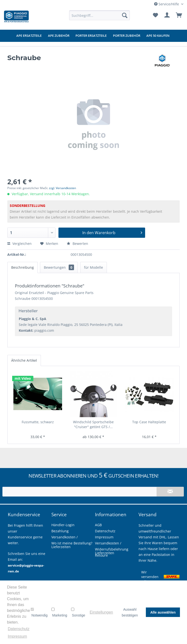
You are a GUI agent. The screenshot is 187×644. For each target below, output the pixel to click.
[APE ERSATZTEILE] (29, 36)
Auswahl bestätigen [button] (130, 612)
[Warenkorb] (179, 15)
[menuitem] (100, 15)
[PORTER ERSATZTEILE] (91, 36)
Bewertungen (59, 267)
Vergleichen (19, 244)
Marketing (59, 612)
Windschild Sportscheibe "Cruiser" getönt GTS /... (93, 424)
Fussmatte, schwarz (38, 422)
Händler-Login (63, 525)
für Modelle (93, 267)
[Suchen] (125, 15)
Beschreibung (23, 267)
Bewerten (77, 244)
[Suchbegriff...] (100, 15)
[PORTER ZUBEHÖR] (127, 36)
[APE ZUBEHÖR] (59, 36)
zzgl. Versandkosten (62, 188)
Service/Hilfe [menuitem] (167, 4)
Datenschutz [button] (19, 629)
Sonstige (78, 612)
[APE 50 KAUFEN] (158, 36)
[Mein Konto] (167, 15)
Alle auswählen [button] (163, 612)
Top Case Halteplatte (149, 422)
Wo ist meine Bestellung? (72, 543)
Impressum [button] (17, 636)
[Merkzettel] (155, 15)
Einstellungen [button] (101, 612)
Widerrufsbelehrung (112, 549)
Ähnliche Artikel (24, 360)
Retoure (101, 555)
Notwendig (39, 612)
